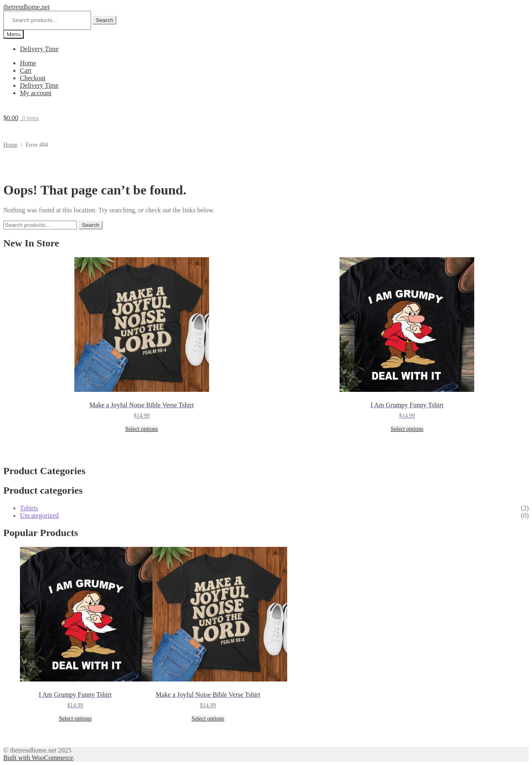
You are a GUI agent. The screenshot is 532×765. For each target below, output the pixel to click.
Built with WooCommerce (38, 758)
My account (36, 93)
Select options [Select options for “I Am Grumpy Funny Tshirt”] (407, 429)
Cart (26, 70)
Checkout (33, 78)
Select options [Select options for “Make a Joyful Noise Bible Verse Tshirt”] (142, 429)
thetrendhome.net (27, 7)
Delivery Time (39, 49)
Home (28, 63)
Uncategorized (39, 515)
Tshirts (29, 508)
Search (104, 20)
